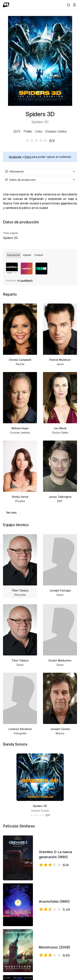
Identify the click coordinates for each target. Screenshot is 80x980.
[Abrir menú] (74, 5)
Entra (28, 157)
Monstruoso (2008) (54, 947)
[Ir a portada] (6, 5)
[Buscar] (68, 5)
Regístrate (15, 157)
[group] (40, 255)
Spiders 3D (40, 806)
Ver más (11, 513)
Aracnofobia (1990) (54, 901)
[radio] (14, 255)
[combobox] (40, 171)
